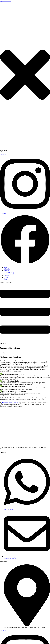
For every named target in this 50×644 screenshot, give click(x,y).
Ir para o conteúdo (5, 1)
